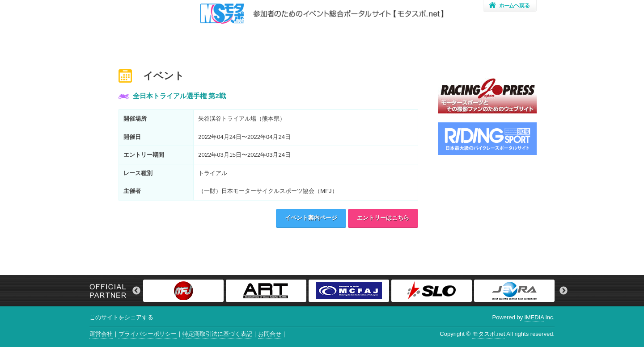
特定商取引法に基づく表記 (217, 334)
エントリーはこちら (383, 218)
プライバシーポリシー (148, 334)
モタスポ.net (489, 334)
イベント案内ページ (311, 218)
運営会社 (101, 334)
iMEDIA (534, 317)
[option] (184, 291)
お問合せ (270, 334)
